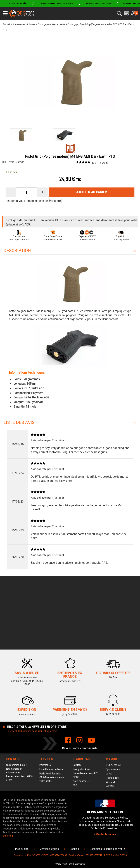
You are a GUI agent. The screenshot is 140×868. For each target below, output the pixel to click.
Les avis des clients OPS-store (19, 720)
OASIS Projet (61, 864)
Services (77, 707)
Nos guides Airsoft (83, 711)
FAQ (75, 727)
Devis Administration (50, 716)
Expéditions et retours (51, 711)
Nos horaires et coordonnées (14, 713)
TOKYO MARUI (113, 707)
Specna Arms (113, 711)
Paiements (45, 707)
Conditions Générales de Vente (107, 849)
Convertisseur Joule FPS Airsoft (86, 717)
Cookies (74, 849)
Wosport (111, 724)
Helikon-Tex (112, 720)
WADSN (110, 729)
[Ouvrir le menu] (5, 13)
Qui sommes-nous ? (17, 707)
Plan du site (22, 849)
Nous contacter (81, 723)
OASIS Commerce (77, 864)
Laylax (109, 716)
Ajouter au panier (92, 192)
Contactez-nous (105, 805)
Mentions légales (49, 849)
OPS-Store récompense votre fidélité (52, 721)
